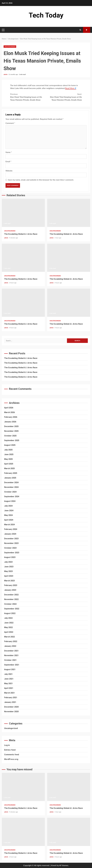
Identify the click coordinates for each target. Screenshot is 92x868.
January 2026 (10, 422)
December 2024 (11, 482)
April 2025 (9, 464)
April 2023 (9, 576)
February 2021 (11, 698)
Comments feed (12, 755)
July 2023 (8, 562)
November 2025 (11, 431)
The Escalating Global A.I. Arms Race (23, 213)
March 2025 (9, 468)
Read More (70, 88)
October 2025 (10, 436)
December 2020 (11, 707)
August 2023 (10, 557)
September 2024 (12, 497)
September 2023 (12, 553)
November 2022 (11, 599)
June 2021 (9, 679)
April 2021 (9, 688)
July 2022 (8, 618)
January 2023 (10, 590)
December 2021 (11, 651)
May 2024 (8, 515)
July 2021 (8, 674)
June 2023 (9, 567)
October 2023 (10, 548)
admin (6, 74)
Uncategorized (10, 47)
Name (9, 152)
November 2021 (11, 655)
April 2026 (9, 408)
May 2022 (8, 627)
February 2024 (11, 529)
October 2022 (10, 604)
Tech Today (46, 15)
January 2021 (10, 702)
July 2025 (8, 450)
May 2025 (8, 459)
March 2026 (9, 412)
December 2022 (11, 595)
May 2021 (8, 683)
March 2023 (9, 581)
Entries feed (10, 750)
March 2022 (9, 637)
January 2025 (10, 478)
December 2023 (11, 539)
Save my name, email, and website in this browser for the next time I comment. (41, 180)
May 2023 (8, 571)
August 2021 (10, 669)
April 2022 (9, 632)
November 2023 (11, 543)
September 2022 (12, 609)
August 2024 (10, 501)
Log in (7, 745)
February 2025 (11, 473)
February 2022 (11, 641)
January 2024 (10, 534)
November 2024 (11, 487)
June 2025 (9, 454)
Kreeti (54, 865)
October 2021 (10, 660)
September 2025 (12, 440)
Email (8, 161)
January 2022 (10, 646)
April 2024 (9, 520)
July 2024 (8, 506)
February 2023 (11, 585)
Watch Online (87, 30)
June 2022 (9, 623)
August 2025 (10, 445)
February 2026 (11, 417)
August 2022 (10, 613)
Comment (10, 123)
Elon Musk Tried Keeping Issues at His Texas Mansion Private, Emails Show (28, 97)
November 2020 (11, 712)
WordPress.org (11, 759)
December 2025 (11, 426)
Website (9, 171)
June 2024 (9, 511)
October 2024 (10, 492)
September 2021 (12, 665)
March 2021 (9, 693)
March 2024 (9, 525)
